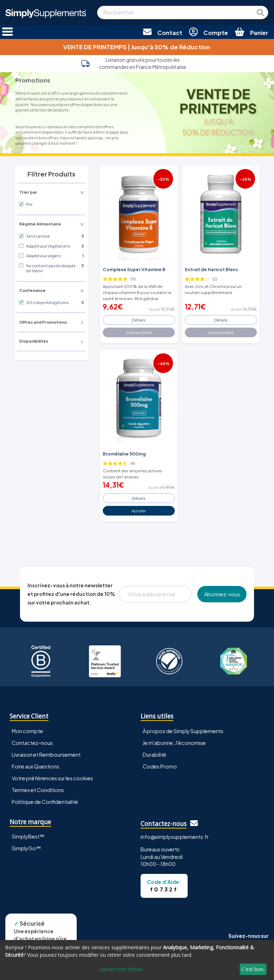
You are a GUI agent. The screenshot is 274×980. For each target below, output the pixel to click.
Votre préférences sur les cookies (52, 778)
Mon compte (27, 731)
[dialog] (137, 960)
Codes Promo (160, 766)
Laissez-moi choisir (121, 969)
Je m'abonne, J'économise (174, 743)
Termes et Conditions (38, 790)
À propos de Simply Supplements (183, 731)
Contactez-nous (32, 743)
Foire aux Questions (35, 766)
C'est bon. (253, 969)
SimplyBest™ (28, 836)
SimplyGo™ (26, 848)
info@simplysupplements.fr (175, 837)
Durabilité (154, 755)
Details (139, 320)
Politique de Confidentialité (45, 802)
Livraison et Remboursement (46, 755)
